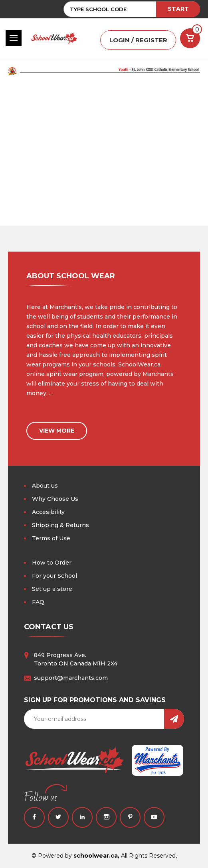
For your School (54, 576)
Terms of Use (51, 538)
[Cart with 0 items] (190, 38)
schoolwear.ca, (96, 856)
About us (45, 486)
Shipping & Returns (60, 525)
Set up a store (52, 589)
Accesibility (48, 512)
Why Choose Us (55, 499)
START (178, 9)
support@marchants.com (71, 678)
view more (57, 431)
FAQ (38, 602)
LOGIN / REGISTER (138, 40)
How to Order (52, 563)
